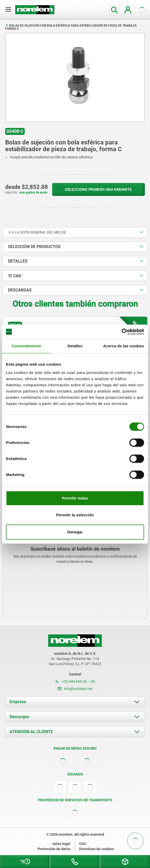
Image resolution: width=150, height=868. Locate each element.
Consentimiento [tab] (26, 346)
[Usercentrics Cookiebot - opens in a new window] (122, 332)
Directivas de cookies (97, 849)
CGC (83, 844)
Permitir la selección (75, 515)
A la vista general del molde (37, 232)
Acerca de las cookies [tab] (124, 346)
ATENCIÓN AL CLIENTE (31, 732)
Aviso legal (61, 844)
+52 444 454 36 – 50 (75, 681)
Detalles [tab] (75, 346)
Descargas (19, 717)
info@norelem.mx (75, 689)
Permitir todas (75, 498)
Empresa (18, 702)
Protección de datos (54, 849)
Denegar (75, 532)
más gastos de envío (33, 193)
